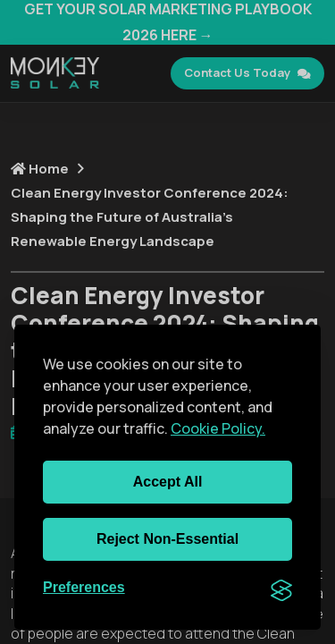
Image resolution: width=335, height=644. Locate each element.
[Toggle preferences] (84, 588)
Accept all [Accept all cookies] (168, 482)
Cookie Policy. (218, 428)
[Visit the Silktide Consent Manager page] (281, 589)
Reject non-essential (167, 539)
